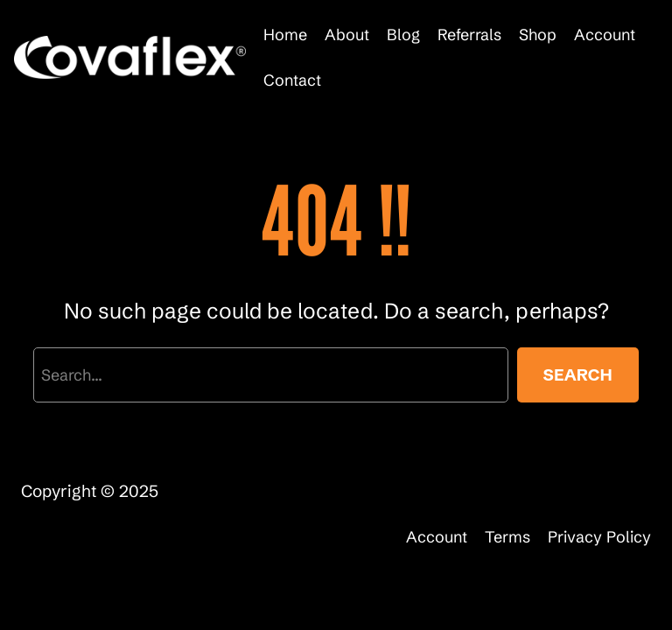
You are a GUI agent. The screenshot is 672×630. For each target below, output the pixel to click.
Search (578, 374)
